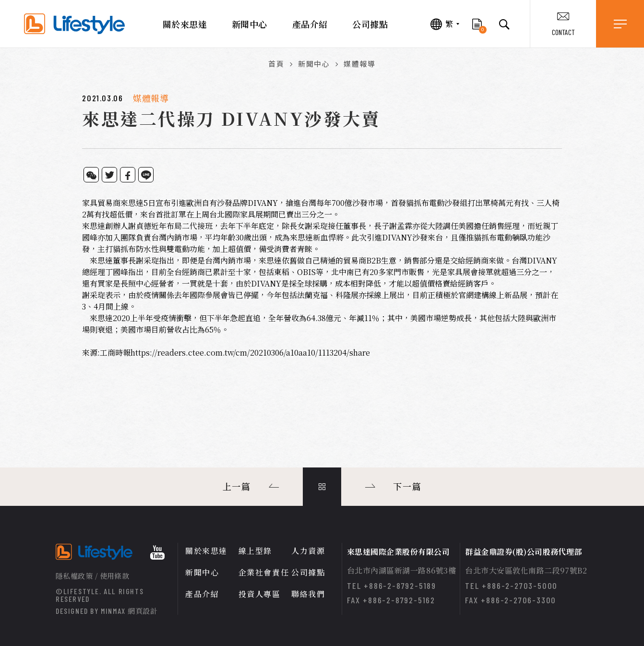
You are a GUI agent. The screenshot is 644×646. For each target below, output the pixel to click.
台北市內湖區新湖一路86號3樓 (401, 570)
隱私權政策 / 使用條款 (92, 576)
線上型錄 (255, 551)
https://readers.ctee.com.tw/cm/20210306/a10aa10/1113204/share (250, 353)
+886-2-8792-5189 (400, 586)
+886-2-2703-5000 (520, 586)
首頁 (276, 64)
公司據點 (370, 24)
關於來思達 (185, 24)
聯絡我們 (308, 594)
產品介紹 (310, 24)
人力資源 (308, 551)
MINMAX (129, 611)
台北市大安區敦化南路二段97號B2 (526, 570)
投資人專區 (260, 594)
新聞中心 (250, 24)
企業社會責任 (264, 572)
